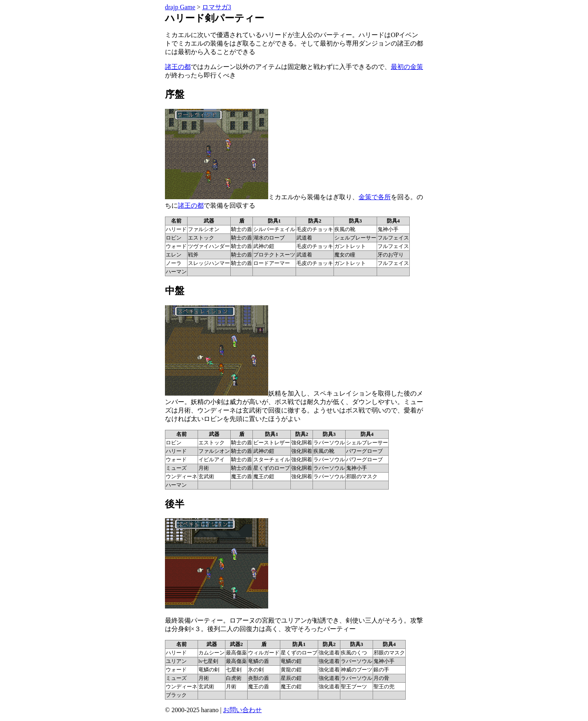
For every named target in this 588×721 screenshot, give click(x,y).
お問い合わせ (242, 710)
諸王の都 (178, 67)
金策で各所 (375, 197)
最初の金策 (407, 67)
